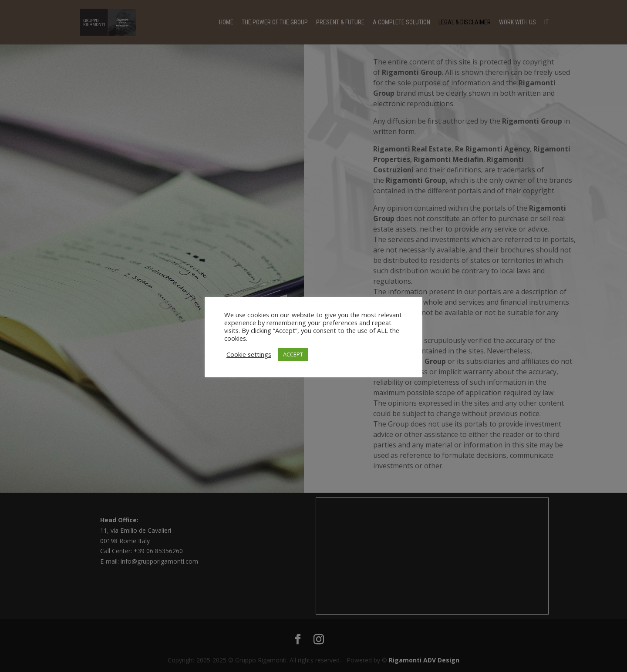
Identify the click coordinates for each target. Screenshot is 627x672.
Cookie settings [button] (249, 354)
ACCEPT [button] (293, 354)
